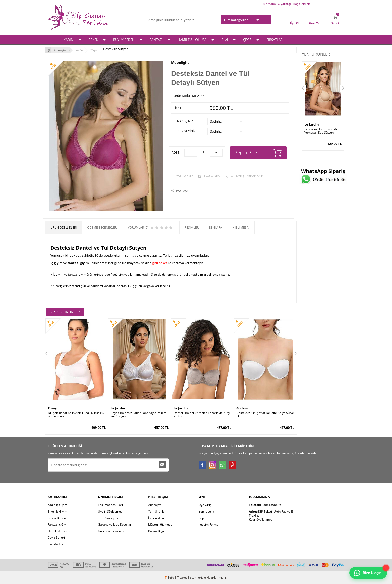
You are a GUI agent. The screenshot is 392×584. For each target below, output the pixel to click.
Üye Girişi (205, 505)
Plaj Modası (56, 544)
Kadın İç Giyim (57, 505)
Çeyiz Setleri (56, 538)
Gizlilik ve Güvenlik (111, 531)
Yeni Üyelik (206, 511)
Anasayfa (155, 505)
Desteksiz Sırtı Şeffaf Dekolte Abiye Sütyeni (265, 415)
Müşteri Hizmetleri (161, 524)
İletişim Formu (208, 524)
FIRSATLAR (275, 40)
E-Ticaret (181, 578)
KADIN (69, 40)
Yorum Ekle (185, 176)
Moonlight (180, 63)
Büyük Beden (57, 518)
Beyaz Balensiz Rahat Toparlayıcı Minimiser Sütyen (139, 415)
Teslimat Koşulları (110, 505)
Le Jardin (118, 408)
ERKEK (93, 40)
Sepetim (204, 518)
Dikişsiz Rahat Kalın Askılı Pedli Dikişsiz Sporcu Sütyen (76, 415)
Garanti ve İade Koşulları (115, 524)
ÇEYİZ (247, 40)
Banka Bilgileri (158, 531)
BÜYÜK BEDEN (124, 40)
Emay (52, 408)
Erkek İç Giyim (57, 511)
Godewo (243, 408)
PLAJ (225, 40)
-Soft (170, 578)
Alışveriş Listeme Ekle (247, 176)
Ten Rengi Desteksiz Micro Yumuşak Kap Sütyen (323, 131)
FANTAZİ (156, 40)
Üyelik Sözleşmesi (110, 511)
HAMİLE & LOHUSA (192, 40)
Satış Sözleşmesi (110, 518)
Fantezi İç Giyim (58, 524)
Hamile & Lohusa (60, 531)
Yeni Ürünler (157, 511)
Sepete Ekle (259, 153)
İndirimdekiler (158, 518)
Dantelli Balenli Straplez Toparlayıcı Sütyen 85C (202, 415)
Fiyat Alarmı (212, 176)
